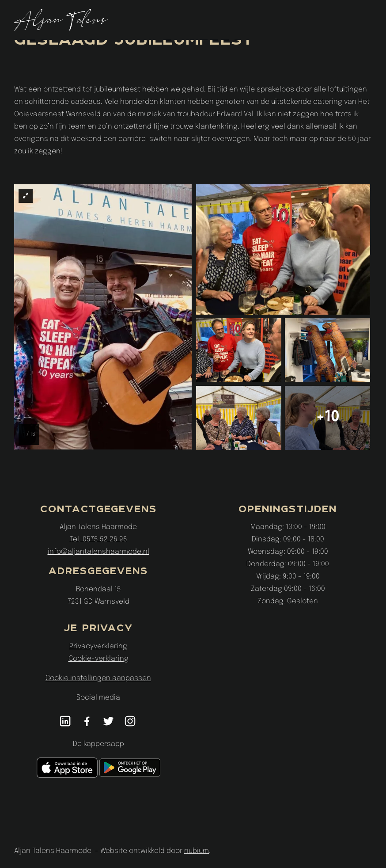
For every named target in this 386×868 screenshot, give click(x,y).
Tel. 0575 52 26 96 (98, 539)
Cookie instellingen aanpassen (98, 678)
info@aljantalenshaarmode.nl (98, 552)
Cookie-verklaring (98, 659)
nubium (197, 851)
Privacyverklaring (98, 646)
